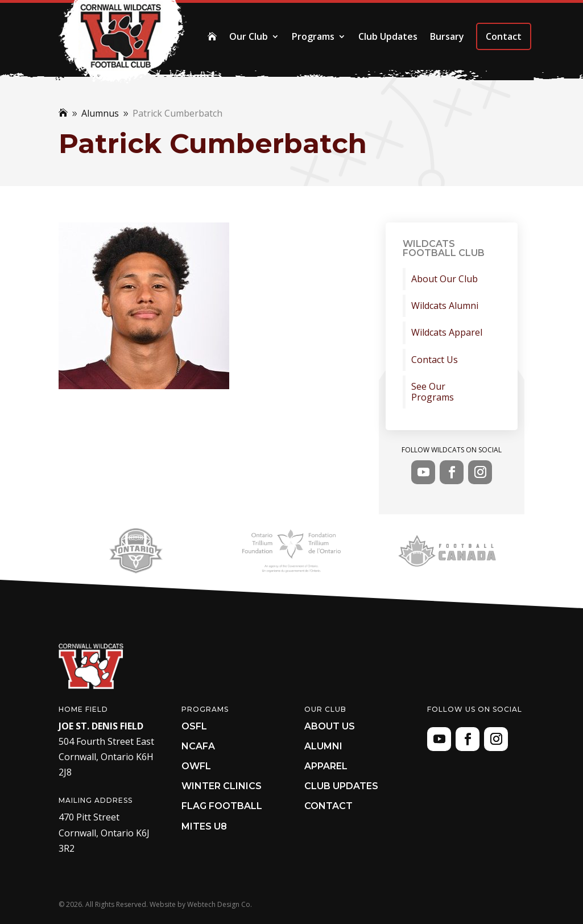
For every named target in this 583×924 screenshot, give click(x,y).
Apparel (326, 766)
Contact (504, 36)
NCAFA (198, 746)
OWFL (196, 766)
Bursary (447, 36)
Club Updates (388, 36)
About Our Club (445, 279)
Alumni (323, 746)
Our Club (249, 36)
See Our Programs (433, 392)
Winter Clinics (222, 786)
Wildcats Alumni (445, 306)
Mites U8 (204, 826)
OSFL (194, 726)
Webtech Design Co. (220, 904)
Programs (313, 36)
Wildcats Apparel (447, 333)
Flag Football (222, 806)
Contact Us (435, 360)
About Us (330, 726)
